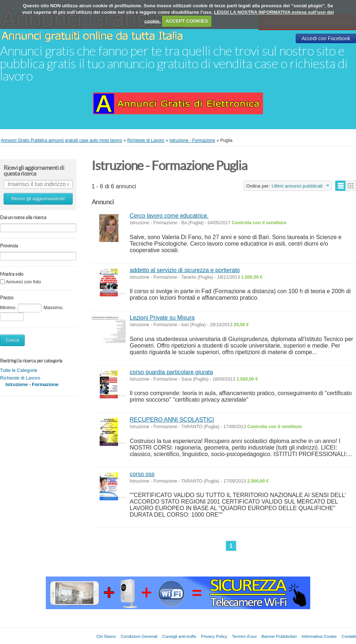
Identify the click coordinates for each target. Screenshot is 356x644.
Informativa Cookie (319, 636)
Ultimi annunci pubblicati (297, 186)
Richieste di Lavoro (20, 378)
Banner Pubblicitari (279, 636)
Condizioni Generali (139, 636)
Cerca (12, 340)
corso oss (142, 474)
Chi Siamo (106, 636)
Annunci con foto (23, 282)
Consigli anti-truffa (179, 636)
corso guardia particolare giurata (171, 372)
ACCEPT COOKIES (187, 21)
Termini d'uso (244, 636)
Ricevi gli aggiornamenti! (38, 199)
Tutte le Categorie (19, 370)
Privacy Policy (214, 636)
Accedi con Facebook (326, 38)
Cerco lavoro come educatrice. (169, 216)
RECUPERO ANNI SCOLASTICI (172, 420)
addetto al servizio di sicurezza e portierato (185, 270)
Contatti (349, 636)
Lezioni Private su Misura (162, 318)
